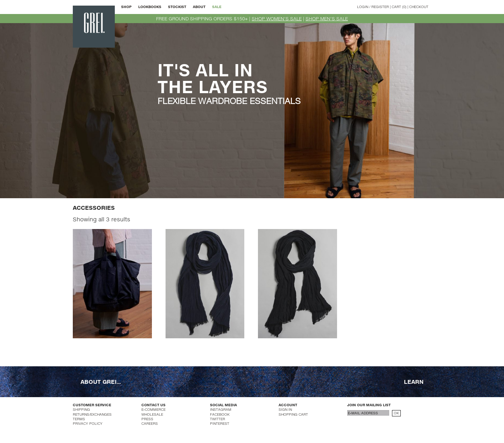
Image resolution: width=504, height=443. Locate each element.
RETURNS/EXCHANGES (92, 414)
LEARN (414, 381)
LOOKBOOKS (150, 7)
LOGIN (363, 7)
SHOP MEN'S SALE (327, 19)
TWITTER (218, 419)
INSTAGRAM (221, 409)
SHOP (126, 7)
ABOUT (199, 7)
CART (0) (399, 7)
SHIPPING (81, 409)
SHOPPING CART (293, 414)
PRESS (147, 419)
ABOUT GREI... (101, 381)
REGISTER (380, 7)
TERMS (79, 419)
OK (396, 413)
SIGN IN (285, 409)
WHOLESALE (152, 414)
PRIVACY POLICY (88, 423)
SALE (217, 7)
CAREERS (150, 423)
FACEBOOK (220, 414)
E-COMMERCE (153, 409)
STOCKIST (177, 7)
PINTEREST (220, 423)
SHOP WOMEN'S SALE (277, 19)
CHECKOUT (419, 7)
